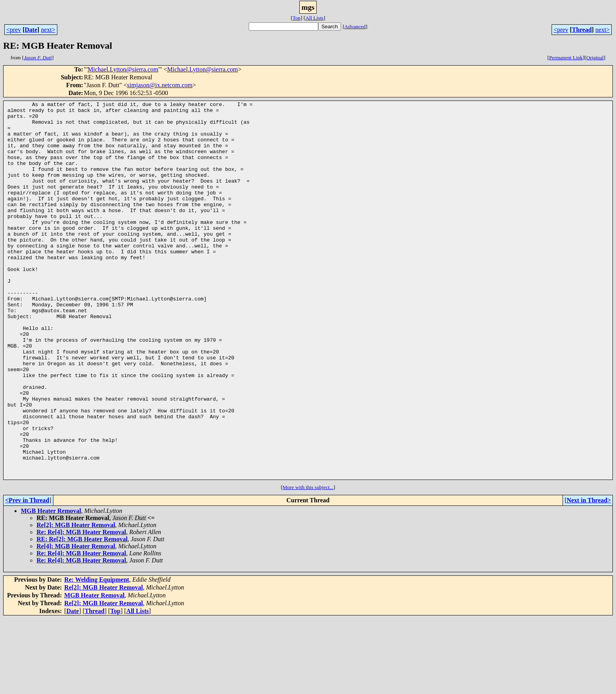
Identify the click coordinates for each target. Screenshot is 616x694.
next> (48, 30)
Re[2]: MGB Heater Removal (76, 600)
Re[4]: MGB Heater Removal (76, 622)
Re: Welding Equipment (97, 655)
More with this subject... (308, 563)
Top (296, 18)
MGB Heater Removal (51, 586)
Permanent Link (566, 58)
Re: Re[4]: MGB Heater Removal (81, 607)
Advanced (355, 27)
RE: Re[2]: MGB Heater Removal (82, 614)
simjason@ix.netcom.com (160, 85)
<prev (14, 30)
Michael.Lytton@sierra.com (123, 69)
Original (595, 58)
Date (31, 30)
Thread (582, 30)
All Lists (314, 18)
